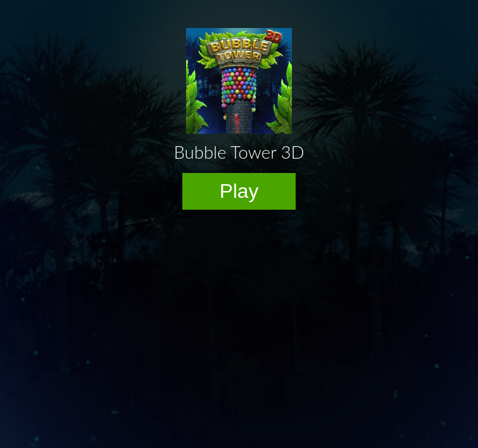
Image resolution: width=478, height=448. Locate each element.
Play (239, 191)
